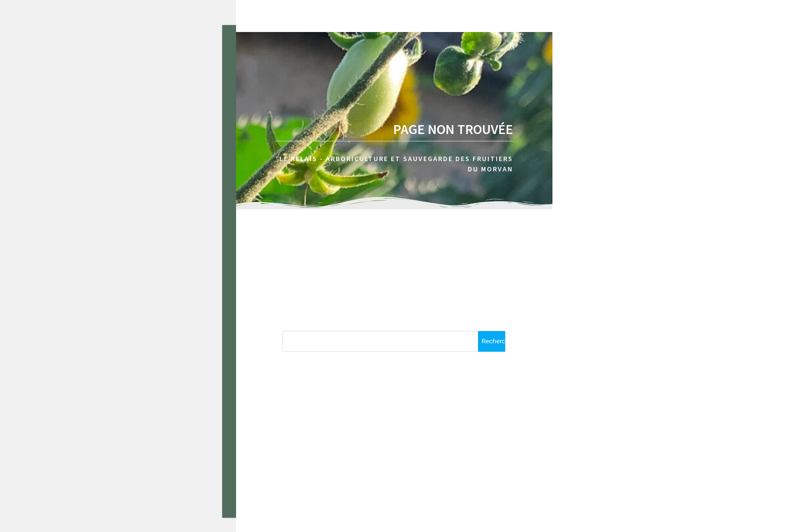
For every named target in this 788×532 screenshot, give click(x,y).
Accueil (687, 59)
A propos (752, 59)
